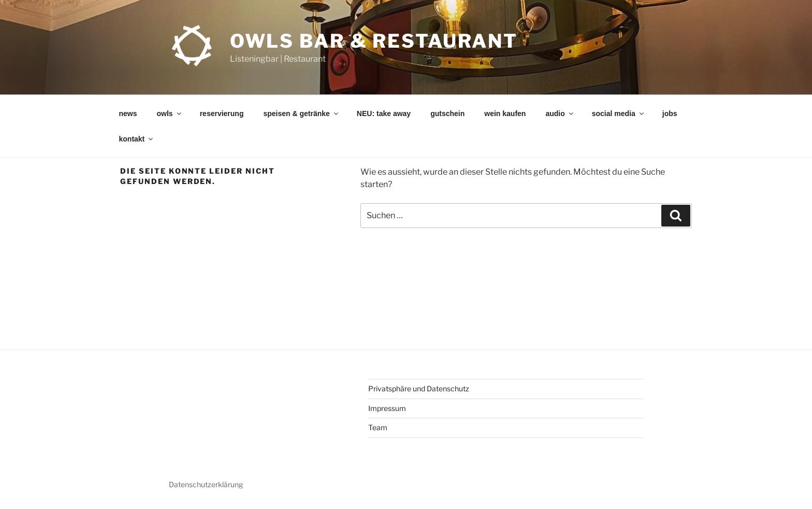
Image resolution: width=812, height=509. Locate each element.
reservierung (222, 114)
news (128, 114)
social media (619, 114)
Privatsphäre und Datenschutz (419, 388)
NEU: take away (384, 114)
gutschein (447, 114)
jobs (670, 114)
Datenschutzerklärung (206, 484)
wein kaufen (505, 114)
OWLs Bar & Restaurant (374, 41)
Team (378, 427)
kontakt (137, 139)
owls (170, 114)
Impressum (387, 408)
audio (560, 114)
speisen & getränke (301, 114)
